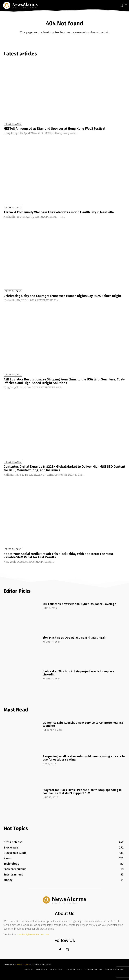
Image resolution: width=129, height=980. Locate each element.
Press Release (13, 124)
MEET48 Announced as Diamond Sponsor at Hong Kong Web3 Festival (54, 129)
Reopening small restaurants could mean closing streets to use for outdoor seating (84, 758)
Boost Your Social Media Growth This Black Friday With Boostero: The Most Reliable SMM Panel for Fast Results (58, 556)
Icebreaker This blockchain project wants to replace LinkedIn (79, 673)
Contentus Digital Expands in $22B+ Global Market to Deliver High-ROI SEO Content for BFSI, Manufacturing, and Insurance (64, 468)
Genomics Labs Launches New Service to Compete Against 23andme (83, 724)
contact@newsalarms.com (33, 934)
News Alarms (23, 964)
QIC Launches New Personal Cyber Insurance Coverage (79, 604)
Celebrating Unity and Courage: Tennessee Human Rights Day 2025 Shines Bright (62, 296)
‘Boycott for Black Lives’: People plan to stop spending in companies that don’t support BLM (82, 792)
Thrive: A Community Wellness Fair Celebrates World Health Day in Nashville (59, 212)
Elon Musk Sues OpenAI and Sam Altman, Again (74, 638)
